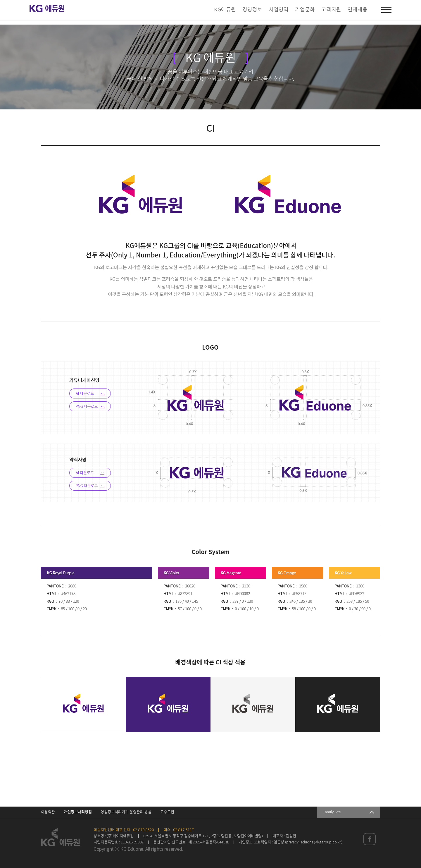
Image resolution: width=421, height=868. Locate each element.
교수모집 (167, 812)
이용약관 (48, 812)
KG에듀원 (225, 10)
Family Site (332, 812)
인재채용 (358, 10)
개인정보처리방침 (78, 812)
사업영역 (279, 10)
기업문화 (305, 10)
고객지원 (331, 10)
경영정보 (252, 10)
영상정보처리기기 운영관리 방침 (126, 812)
